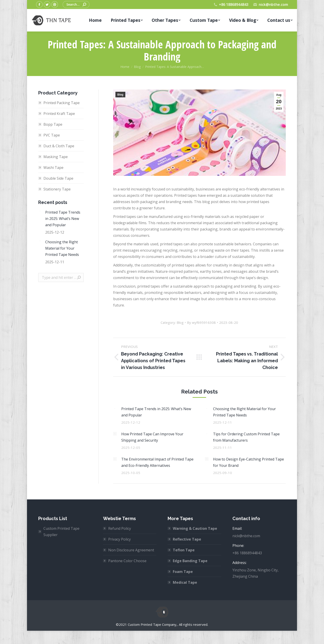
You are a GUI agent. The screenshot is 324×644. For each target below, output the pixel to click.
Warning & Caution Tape (195, 528)
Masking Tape (56, 157)
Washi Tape (53, 168)
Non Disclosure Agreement (131, 550)
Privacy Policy (119, 539)
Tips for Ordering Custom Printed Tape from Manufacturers (246, 437)
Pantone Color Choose (127, 561)
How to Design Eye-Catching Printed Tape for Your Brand (249, 462)
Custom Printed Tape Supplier (61, 532)
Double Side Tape (58, 178)
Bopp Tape (53, 124)
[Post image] (115, 409)
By (201, 322)
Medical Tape (185, 582)
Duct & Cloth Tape (59, 146)
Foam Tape (183, 572)
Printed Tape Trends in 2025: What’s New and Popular (156, 412)
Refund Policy (120, 528)
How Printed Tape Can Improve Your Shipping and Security (152, 437)
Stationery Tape (57, 189)
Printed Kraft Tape (59, 114)
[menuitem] (95, 20)
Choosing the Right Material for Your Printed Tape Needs (244, 412)
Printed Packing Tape (62, 103)
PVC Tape (52, 135)
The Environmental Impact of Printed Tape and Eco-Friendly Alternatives (157, 462)
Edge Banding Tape (190, 561)
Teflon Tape (184, 550)
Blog (120, 95)
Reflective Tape (187, 539)
